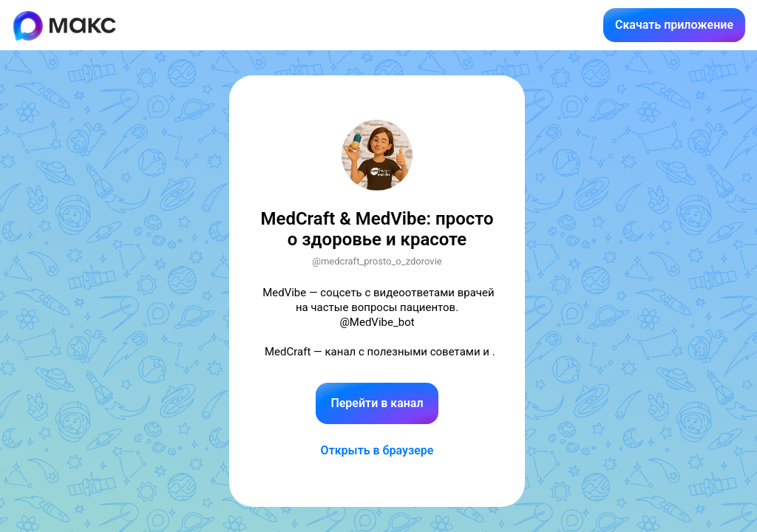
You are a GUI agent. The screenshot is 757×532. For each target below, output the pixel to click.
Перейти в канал (377, 403)
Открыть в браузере (377, 450)
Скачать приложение (674, 25)
